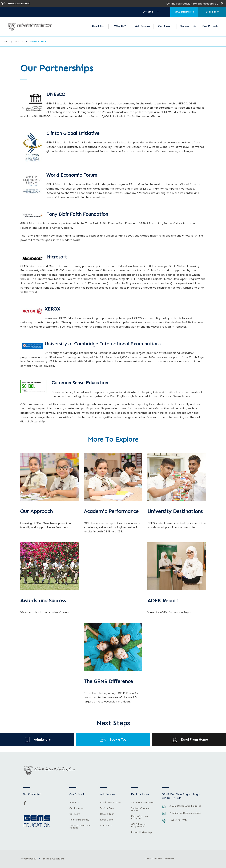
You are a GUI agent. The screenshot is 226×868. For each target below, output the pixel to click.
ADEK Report (163, 601)
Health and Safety (79, 820)
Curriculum (165, 26)
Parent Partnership (141, 832)
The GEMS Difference (108, 682)
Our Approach (36, 511)
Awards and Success (43, 601)
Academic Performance (111, 511)
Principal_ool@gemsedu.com (185, 813)
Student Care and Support (141, 809)
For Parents (210, 26)
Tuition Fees (107, 808)
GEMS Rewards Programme (139, 825)
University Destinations (175, 511)
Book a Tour (212, 12)
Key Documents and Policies (80, 827)
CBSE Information (184, 12)
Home (5, 42)
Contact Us (106, 826)
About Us (97, 26)
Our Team (75, 814)
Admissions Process (110, 803)
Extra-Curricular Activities (140, 817)
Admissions (143, 26)
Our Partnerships (38, 42)
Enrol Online (107, 820)
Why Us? (120, 26)
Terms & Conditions (54, 859)
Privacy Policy (28, 859)
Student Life (188, 26)
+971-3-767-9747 (178, 820)
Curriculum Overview (142, 803)
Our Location (77, 808)
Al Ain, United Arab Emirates (185, 806)
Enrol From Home (194, 739)
